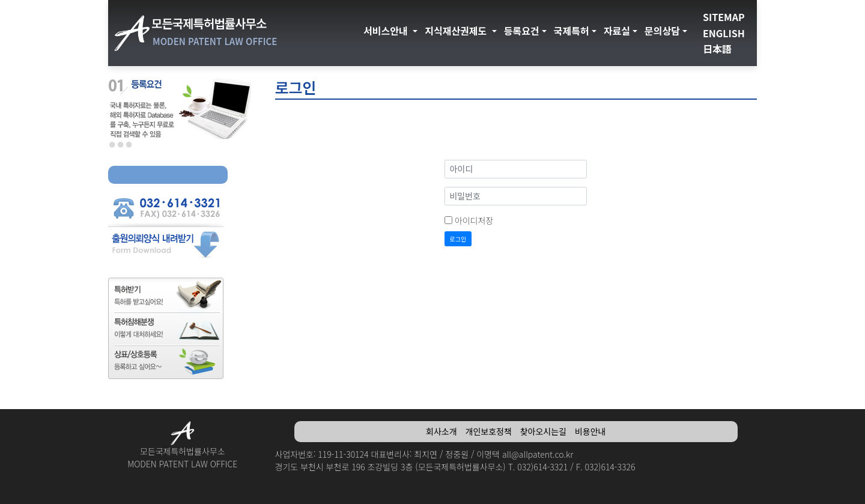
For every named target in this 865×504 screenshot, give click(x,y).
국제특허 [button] (572, 31)
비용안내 (590, 431)
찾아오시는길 (543, 431)
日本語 (717, 49)
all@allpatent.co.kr (538, 454)
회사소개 (442, 431)
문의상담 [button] (662, 31)
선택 (112, 145)
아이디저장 (474, 220)
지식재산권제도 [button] (457, 31)
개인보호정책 (489, 431)
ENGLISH (724, 33)
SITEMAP (724, 17)
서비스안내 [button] (387, 31)
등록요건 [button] (522, 31)
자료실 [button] (617, 31)
